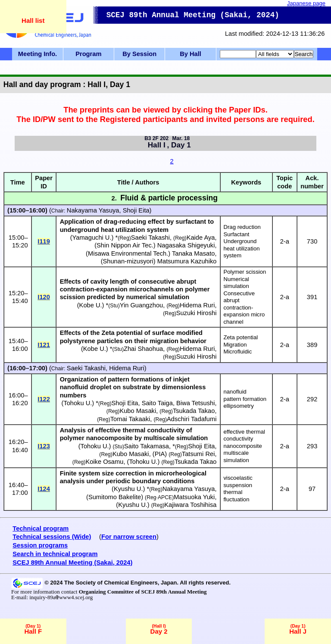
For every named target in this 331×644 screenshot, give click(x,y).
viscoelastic (238, 478)
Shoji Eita (136, 210)
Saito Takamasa (147, 446)
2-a (285, 241)
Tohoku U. (78, 403)
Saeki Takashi (150, 238)
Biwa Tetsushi (195, 403)
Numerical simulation (236, 283)
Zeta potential (240, 337)
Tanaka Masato (193, 253)
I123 (44, 446)
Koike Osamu (104, 462)
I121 (44, 345)
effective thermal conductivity (244, 435)
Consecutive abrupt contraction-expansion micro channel (244, 308)
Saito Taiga (157, 403)
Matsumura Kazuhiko (187, 261)
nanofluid (235, 392)
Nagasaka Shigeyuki (186, 245)
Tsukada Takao (194, 411)
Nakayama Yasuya (93, 210)
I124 (44, 489)
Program (88, 54)
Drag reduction (242, 227)
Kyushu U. (128, 489)
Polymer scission (245, 272)
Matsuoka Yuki (194, 497)
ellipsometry (238, 406)
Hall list (33, 20)
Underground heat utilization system (241, 248)
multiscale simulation (236, 456)
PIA (160, 454)
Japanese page (306, 3)
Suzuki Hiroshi (197, 313)
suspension (238, 485)
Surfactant (236, 234)
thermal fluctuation (236, 496)
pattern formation (245, 399)
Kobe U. (91, 305)
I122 (44, 399)
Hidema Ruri (197, 305)
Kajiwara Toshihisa (190, 505)
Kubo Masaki (138, 411)
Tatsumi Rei (198, 454)
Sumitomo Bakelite (115, 497)
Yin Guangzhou (142, 305)
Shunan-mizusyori (128, 261)
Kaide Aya (201, 238)
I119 (44, 241)
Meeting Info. (37, 54)
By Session (139, 54)
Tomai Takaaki (130, 419)
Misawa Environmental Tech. (128, 253)
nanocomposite (242, 446)
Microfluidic (237, 352)
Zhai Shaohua (143, 349)
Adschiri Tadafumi (192, 419)
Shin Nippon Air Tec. (125, 245)
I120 (44, 297)
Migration (235, 345)
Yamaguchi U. (92, 238)
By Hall (190, 54)
